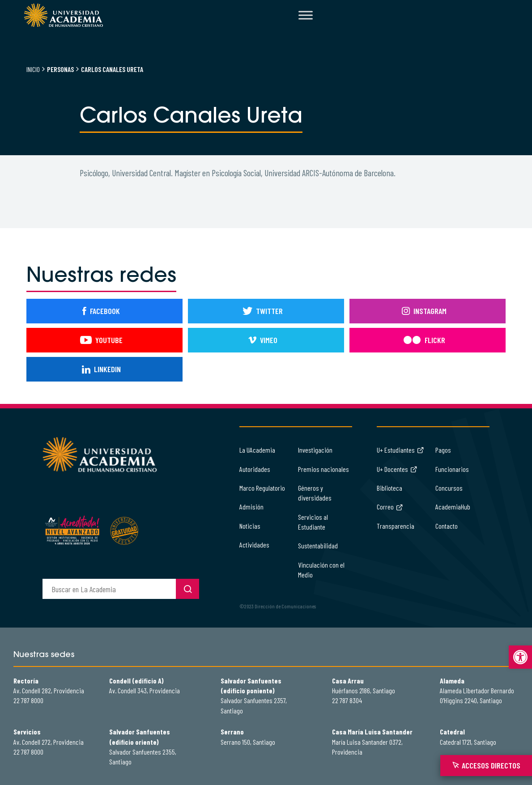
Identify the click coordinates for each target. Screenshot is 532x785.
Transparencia (396, 526)
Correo (390, 507)
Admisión (251, 507)
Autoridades (255, 469)
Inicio (33, 69)
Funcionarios (452, 469)
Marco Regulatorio (262, 488)
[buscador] (109, 589)
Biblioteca (389, 488)
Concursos (449, 488)
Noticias (250, 526)
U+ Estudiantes (400, 450)
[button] (520, 657)
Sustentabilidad (318, 545)
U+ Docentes (397, 469)
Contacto (447, 526)
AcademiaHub (453, 507)
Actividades (254, 545)
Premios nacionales (323, 469)
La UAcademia (257, 450)
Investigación (315, 450)
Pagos (443, 450)
